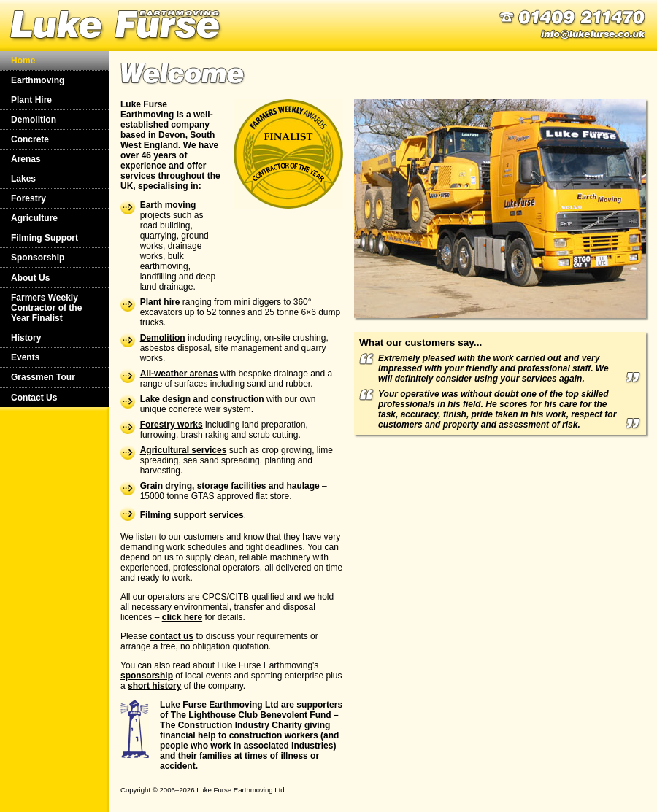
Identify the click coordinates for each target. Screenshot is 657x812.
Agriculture (34, 218)
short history (154, 686)
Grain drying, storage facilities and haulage (230, 486)
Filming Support (45, 238)
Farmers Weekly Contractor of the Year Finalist (46, 308)
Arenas (26, 159)
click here (182, 617)
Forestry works (172, 425)
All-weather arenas (179, 374)
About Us (30, 278)
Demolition (34, 120)
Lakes (23, 179)
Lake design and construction (202, 399)
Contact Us (34, 398)
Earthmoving (38, 80)
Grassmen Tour (43, 377)
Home (23, 61)
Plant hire (160, 302)
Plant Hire (31, 100)
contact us (172, 636)
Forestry (28, 198)
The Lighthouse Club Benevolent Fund (251, 715)
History (26, 338)
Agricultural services (184, 450)
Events (25, 357)
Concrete (30, 139)
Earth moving (168, 205)
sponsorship (147, 676)
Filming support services (192, 515)
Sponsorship (38, 258)
